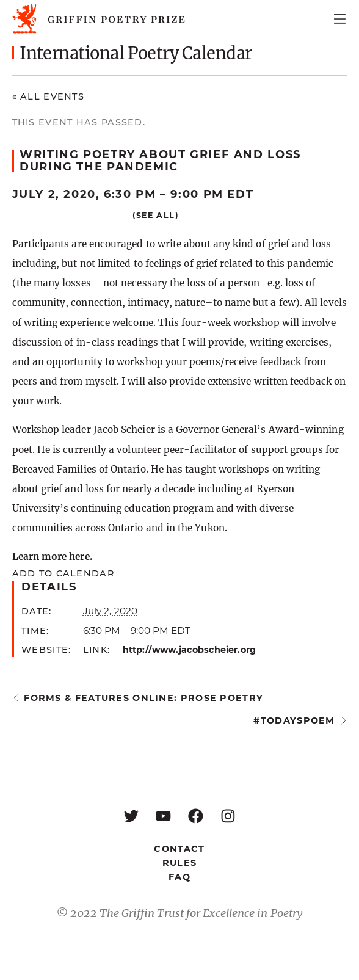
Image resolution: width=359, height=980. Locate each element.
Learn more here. (52, 557)
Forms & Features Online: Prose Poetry (143, 698)
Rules (179, 863)
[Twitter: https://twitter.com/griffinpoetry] (131, 815)
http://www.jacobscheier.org (189, 650)
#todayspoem (294, 720)
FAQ (179, 877)
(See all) (156, 215)
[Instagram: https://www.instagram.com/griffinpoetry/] (228, 815)
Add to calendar (63, 573)
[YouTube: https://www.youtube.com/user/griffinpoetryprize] (163, 815)
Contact (179, 849)
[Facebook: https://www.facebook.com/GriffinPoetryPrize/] (196, 815)
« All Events (49, 96)
